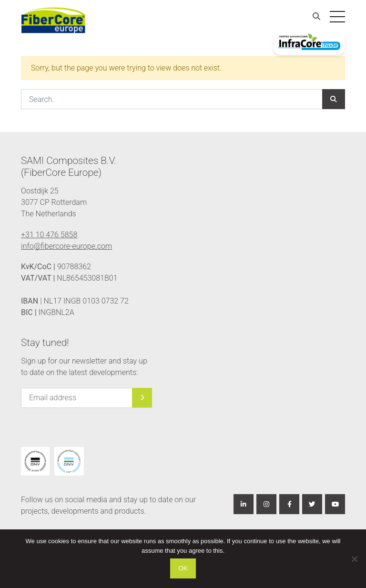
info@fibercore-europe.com (66, 246)
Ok (183, 568)
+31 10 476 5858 (49, 235)
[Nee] (354, 559)
